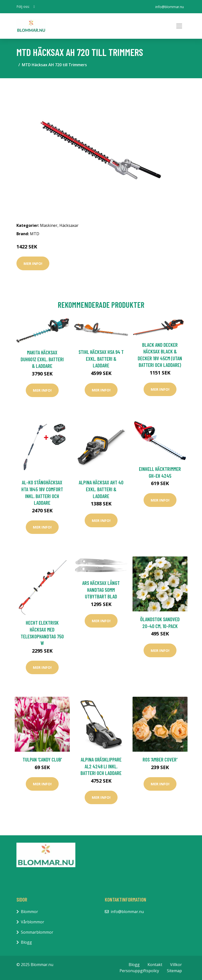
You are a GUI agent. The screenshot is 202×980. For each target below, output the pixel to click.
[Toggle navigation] (179, 26)
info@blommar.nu (170, 6)
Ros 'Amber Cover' (160, 759)
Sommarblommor (37, 932)
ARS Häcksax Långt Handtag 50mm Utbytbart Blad (101, 590)
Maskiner (49, 225)
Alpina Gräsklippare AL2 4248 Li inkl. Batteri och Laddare (101, 766)
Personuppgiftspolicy (139, 971)
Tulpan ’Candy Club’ (42, 759)
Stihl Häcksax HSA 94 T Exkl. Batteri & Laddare (101, 359)
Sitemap (174, 971)
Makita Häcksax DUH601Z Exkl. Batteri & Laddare (42, 359)
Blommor (29, 912)
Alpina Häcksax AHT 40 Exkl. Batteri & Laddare (101, 489)
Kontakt (155, 965)
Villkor (176, 965)
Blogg (26, 942)
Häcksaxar (69, 225)
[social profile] (34, 7)
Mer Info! (33, 263)
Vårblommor (33, 922)
